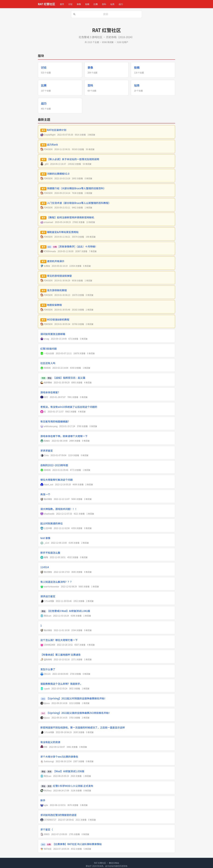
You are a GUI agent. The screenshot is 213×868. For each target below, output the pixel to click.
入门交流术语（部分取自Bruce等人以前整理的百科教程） (79, 203)
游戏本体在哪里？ (50, 392)
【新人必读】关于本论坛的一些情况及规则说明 (73, 159)
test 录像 (45, 538)
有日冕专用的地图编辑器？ (55, 421)
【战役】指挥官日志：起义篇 (69, 378)
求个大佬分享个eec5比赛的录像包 (59, 757)
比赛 (96, 4)
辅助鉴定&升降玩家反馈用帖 (63, 232)
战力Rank (53, 145)
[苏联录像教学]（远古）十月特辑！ (78, 246)
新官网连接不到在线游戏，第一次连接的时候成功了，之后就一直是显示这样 (83, 727)
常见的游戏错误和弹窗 (59, 276)
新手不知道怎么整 (50, 553)
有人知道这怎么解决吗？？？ (57, 582)
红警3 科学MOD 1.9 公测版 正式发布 (73, 786)
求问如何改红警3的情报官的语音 (59, 815)
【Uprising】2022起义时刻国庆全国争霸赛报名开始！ (77, 698)
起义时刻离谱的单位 (52, 523)
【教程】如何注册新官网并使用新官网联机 (71, 217)
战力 (121, 4)
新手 (43, 800)
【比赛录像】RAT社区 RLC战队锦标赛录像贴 (77, 844)
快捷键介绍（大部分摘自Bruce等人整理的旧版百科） (77, 188)
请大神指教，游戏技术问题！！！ (59, 509)
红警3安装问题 (49, 349)
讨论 (70, 4)
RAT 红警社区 (47, 4)
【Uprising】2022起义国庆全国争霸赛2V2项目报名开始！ (79, 713)
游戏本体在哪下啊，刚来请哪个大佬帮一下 (64, 436)
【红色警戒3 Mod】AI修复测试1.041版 (69, 611)
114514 (45, 567)
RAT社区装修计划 (57, 130)
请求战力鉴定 (48, 596)
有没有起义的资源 (50, 742)
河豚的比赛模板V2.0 (58, 174)
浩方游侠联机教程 (57, 290)
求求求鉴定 (47, 451)
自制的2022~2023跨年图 (54, 465)
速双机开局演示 (56, 261)
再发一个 (45, 494)
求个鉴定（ (47, 829)
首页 (62, 4)
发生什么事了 (48, 669)
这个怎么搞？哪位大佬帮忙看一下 (59, 640)
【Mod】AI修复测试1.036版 (69, 771)
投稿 (87, 4)
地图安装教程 (55, 305)
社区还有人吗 (48, 363)
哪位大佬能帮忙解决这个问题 (57, 480)
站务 (112, 4)
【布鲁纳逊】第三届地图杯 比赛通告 (60, 655)
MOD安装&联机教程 (58, 319)
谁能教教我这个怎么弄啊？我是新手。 (61, 684)
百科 (104, 4)
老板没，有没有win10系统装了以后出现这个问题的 (69, 407)
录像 (79, 4)
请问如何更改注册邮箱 (53, 334)
